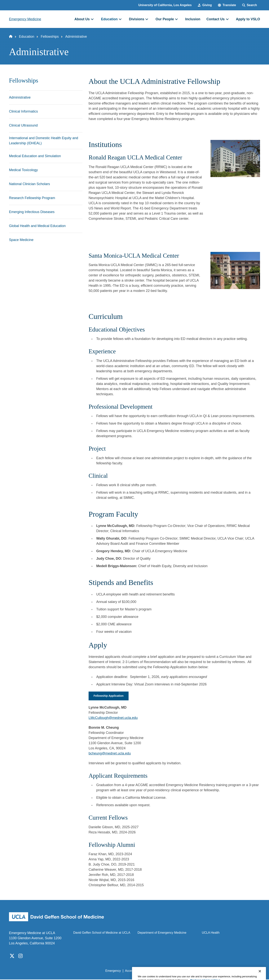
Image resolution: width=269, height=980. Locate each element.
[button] (227, 5)
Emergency (113, 971)
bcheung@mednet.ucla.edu (110, 754)
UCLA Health (211, 933)
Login (224, 971)
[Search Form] (250, 5)
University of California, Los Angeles (165, 5)
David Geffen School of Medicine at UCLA (102, 933)
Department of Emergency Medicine (162, 933)
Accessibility (133, 971)
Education (27, 37)
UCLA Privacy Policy (160, 971)
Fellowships (50, 37)
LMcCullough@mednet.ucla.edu (113, 718)
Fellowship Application (110, 696)
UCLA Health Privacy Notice (197, 971)
